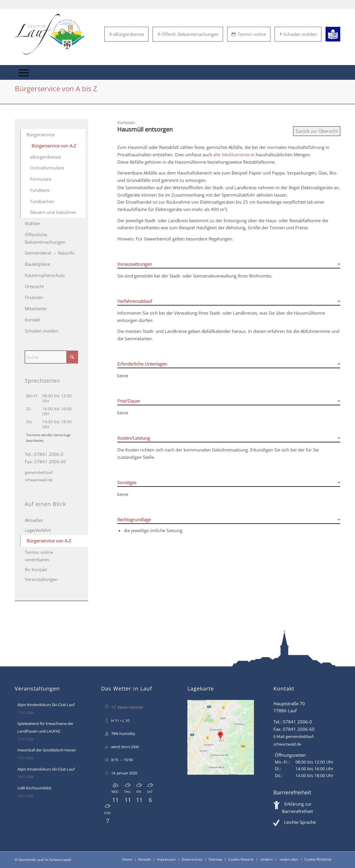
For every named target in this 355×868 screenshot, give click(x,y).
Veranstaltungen (41, 579)
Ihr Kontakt (36, 570)
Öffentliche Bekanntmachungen (45, 238)
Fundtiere (40, 190)
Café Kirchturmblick (34, 788)
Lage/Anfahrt (38, 530)
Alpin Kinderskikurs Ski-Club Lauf (46, 705)
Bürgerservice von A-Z (54, 146)
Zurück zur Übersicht (317, 131)
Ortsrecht (34, 286)
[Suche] (51, 357)
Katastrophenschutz (45, 275)
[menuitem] (24, 72)
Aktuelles (34, 520)
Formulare (41, 179)
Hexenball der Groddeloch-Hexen (47, 750)
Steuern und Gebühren (53, 212)
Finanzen (34, 297)
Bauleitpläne (37, 264)
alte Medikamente (231, 155)
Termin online (249, 34)
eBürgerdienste (126, 34)
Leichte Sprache (300, 822)
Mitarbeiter (36, 308)
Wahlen (32, 223)
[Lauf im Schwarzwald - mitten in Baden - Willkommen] (50, 34)
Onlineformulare (47, 168)
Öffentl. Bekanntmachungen (188, 34)
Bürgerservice (41, 135)
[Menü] (24, 72)
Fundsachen (42, 201)
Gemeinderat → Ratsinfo (50, 253)
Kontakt (33, 320)
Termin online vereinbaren (39, 556)
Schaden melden (298, 34)
